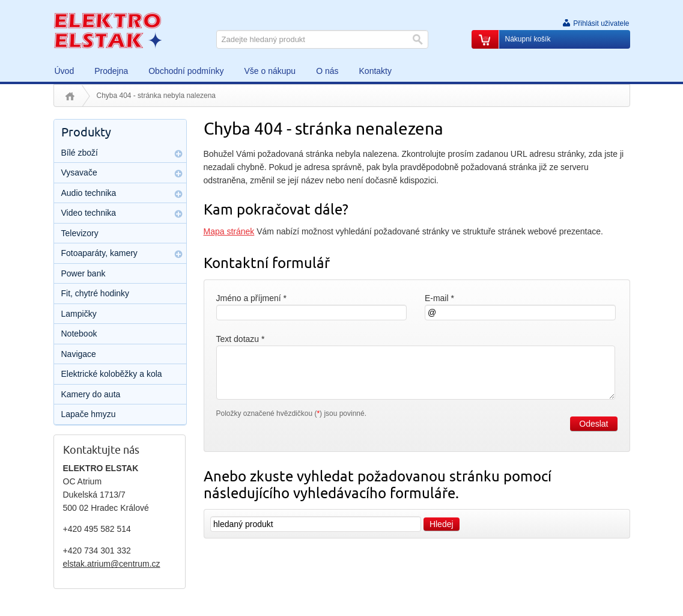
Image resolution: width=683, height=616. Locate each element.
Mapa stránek (229, 231)
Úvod (70, 96)
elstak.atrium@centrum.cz (112, 564)
